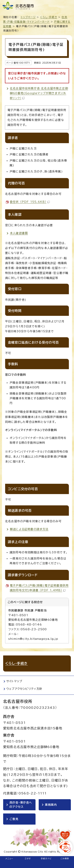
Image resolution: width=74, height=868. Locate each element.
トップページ (28, 17)
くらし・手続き (49, 17)
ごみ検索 (65, 858)
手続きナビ (46, 858)
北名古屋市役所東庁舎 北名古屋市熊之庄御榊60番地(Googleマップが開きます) (39, 93)
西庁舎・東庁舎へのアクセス (21, 805)
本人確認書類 (19, 233)
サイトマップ (14, 681)
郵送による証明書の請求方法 (29, 529)
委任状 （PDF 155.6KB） (30, 202)
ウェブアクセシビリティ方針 (24, 689)
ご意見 (14, 819)
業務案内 (51, 805)
